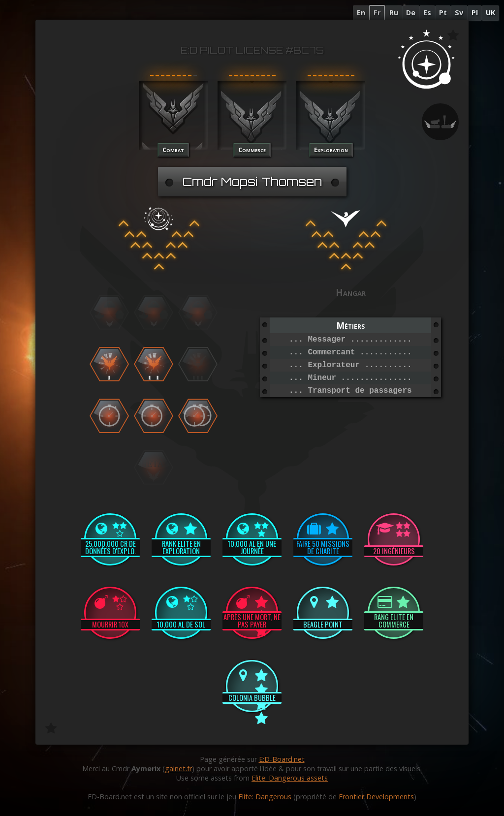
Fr (377, 13)
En (361, 13)
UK (490, 13)
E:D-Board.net (282, 759)
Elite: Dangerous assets (290, 778)
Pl (475, 13)
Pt (443, 13)
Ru (394, 13)
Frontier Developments (376, 797)
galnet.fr (178, 769)
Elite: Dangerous (265, 797)
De (411, 13)
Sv (459, 13)
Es (427, 13)
